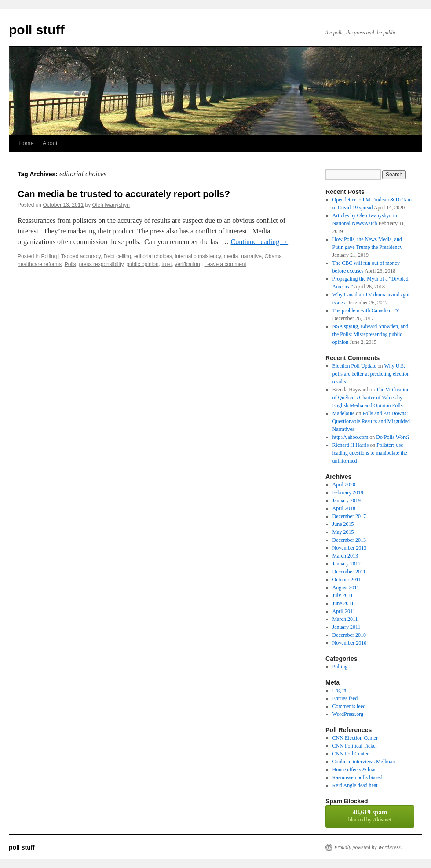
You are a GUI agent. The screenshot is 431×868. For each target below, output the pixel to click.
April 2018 (344, 508)
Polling (49, 256)
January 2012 (347, 564)
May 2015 (343, 532)
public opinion (142, 264)
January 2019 (347, 500)
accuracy (90, 256)
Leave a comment (225, 264)
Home (26, 143)
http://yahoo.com (351, 437)
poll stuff (37, 30)
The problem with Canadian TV (366, 310)
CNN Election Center (355, 738)
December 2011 (349, 572)
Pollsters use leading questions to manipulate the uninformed (370, 453)
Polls (70, 264)
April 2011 (344, 611)
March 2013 (345, 556)
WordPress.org (348, 714)
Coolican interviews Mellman (364, 762)
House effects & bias (354, 770)
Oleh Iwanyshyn (111, 205)
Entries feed (345, 698)
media (231, 256)
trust (166, 264)
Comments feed (349, 706)
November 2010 (350, 643)
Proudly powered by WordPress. (368, 847)
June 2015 (343, 524)
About (50, 143)
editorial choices (153, 256)
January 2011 (347, 627)
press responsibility (101, 264)
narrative (251, 256)
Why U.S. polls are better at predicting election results (371, 374)
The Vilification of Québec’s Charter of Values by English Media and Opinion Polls (371, 398)
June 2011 (343, 603)
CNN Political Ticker (355, 746)
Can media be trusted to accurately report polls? (124, 194)
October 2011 (347, 580)
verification (187, 264)
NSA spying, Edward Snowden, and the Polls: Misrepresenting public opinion (371, 334)
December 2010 (349, 635)
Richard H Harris (351, 445)
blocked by (370, 816)
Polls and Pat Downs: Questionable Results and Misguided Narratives (371, 421)
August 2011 (346, 587)
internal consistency (198, 256)
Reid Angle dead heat (355, 785)
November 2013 (350, 548)
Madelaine (344, 413)
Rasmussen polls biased (358, 777)
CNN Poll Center (351, 754)
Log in (340, 690)
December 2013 (349, 540)
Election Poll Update (354, 366)
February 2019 (348, 492)
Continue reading (260, 242)
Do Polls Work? (393, 437)
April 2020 (344, 485)
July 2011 (343, 595)
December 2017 (349, 516)
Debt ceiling (118, 256)
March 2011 (345, 619)
